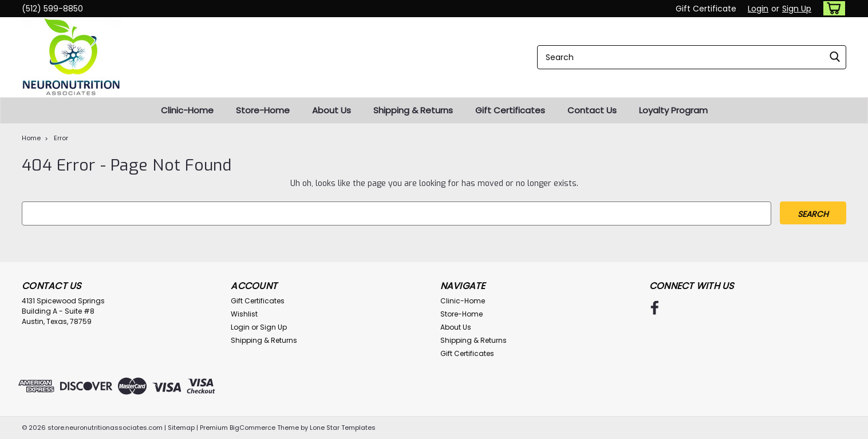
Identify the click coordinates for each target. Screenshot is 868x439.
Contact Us (592, 110)
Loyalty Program (673, 110)
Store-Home (263, 110)
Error (61, 138)
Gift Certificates (510, 110)
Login (758, 9)
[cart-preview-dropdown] (832, 8)
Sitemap (181, 428)
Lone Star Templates (343, 428)
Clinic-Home (187, 110)
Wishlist (244, 314)
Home (31, 138)
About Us (332, 110)
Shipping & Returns (413, 110)
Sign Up (797, 9)
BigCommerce (252, 428)
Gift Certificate (706, 9)
